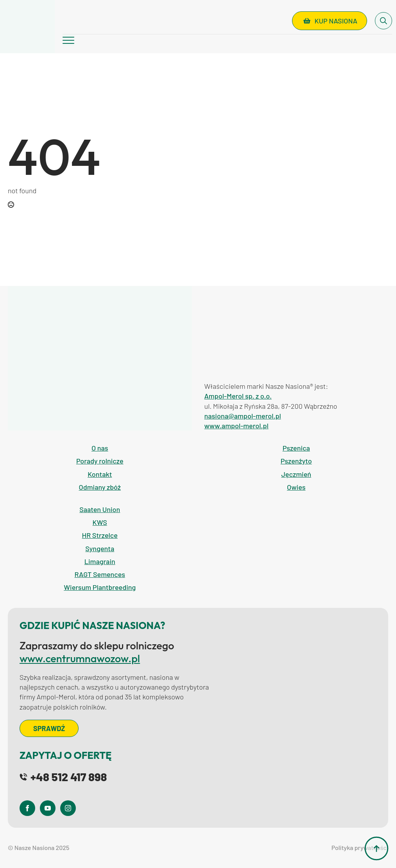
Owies (296, 487)
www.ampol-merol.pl (237, 426)
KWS (100, 522)
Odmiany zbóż (100, 487)
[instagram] (68, 808)
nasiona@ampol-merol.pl (243, 416)
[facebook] (27, 808)
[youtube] (48, 808)
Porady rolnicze (100, 461)
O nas (100, 448)
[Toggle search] (383, 21)
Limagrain (100, 561)
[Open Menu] (68, 40)
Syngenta (100, 548)
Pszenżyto (296, 461)
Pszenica (296, 448)
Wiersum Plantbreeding (100, 587)
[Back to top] (376, 848)
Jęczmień (296, 474)
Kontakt (100, 474)
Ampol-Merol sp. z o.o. (238, 396)
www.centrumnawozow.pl (80, 658)
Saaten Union (100, 509)
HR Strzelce (100, 535)
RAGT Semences (100, 574)
